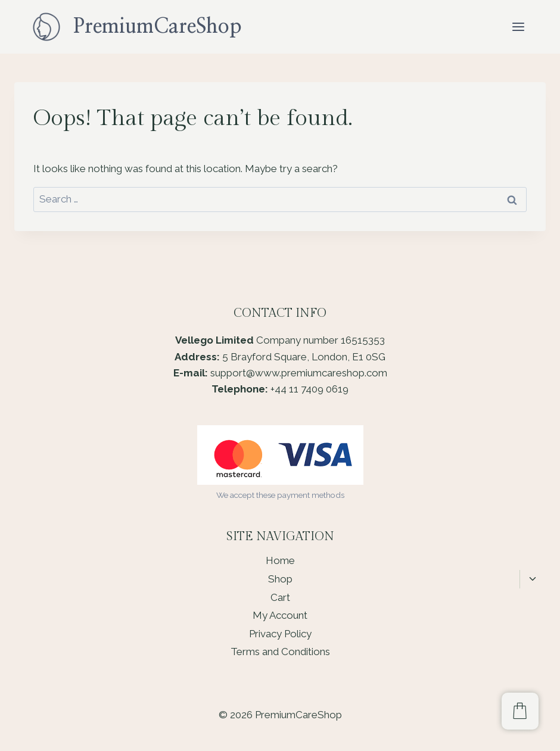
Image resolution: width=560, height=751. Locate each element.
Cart (280, 597)
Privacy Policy (280, 634)
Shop (280, 579)
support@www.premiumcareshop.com (299, 373)
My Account (280, 615)
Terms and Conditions (280, 652)
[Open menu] (518, 27)
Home (280, 560)
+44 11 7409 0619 (309, 389)
